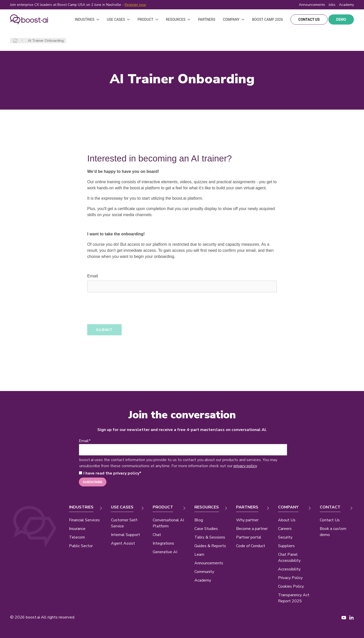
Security (285, 537)
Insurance (77, 529)
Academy (203, 580)
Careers (285, 529)
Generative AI (165, 552)
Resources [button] (178, 19)
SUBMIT (104, 330)
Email (93, 276)
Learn (199, 554)
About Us (287, 520)
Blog (199, 520)
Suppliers (286, 546)
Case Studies (206, 529)
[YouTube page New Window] (344, 617)
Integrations (163, 543)
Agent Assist (123, 543)
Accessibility (289, 569)
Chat (157, 535)
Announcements (312, 5)
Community (204, 572)
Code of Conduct (251, 546)
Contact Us (330, 520)
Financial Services (84, 520)
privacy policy (245, 466)
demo (341, 19)
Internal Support (126, 535)
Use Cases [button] (118, 19)
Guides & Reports (210, 546)
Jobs (332, 5)
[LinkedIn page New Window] (351, 617)
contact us (309, 19)
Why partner (247, 520)
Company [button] (234, 19)
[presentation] (126, 308)
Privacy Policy (290, 578)
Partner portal (249, 537)
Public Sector (81, 546)
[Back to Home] (29, 19)
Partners (207, 19)
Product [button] (148, 19)
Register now (135, 5)
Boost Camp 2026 (267, 19)
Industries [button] (87, 19)
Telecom (77, 537)
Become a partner (252, 529)
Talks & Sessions (210, 537)
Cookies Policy (291, 586)
